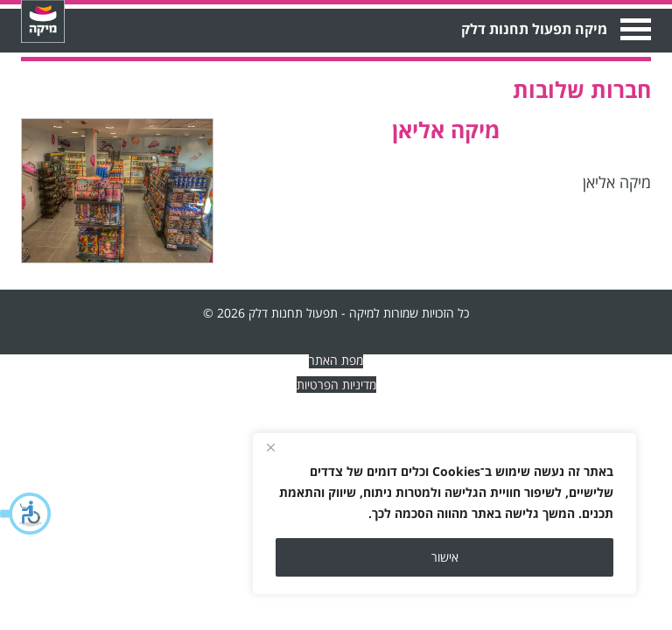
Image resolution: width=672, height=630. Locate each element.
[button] (26, 514)
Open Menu (634, 29)
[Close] (270, 447)
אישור (445, 557)
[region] (444, 514)
